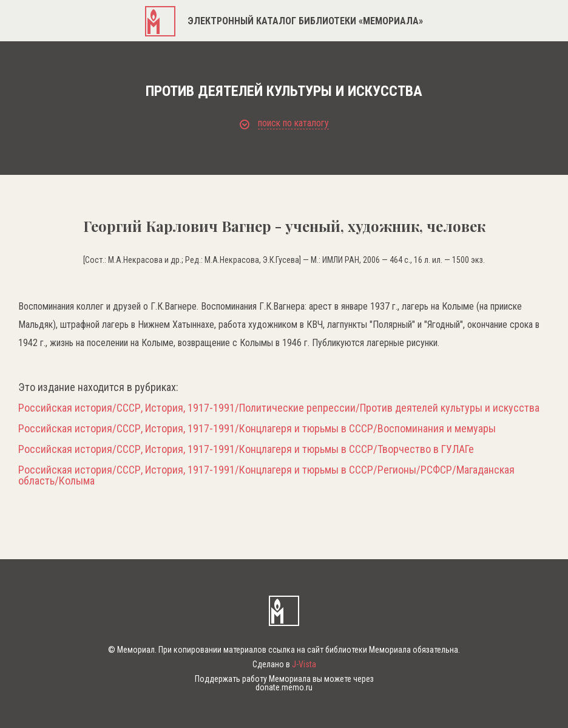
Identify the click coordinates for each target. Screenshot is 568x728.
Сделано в (284, 664)
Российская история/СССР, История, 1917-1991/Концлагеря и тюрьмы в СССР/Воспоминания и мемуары (257, 429)
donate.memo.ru (284, 687)
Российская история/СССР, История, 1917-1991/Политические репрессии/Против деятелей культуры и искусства (279, 408)
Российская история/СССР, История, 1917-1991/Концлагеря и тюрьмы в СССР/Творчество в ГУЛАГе (246, 449)
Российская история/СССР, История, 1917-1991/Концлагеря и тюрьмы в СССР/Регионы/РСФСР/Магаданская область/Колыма (266, 475)
